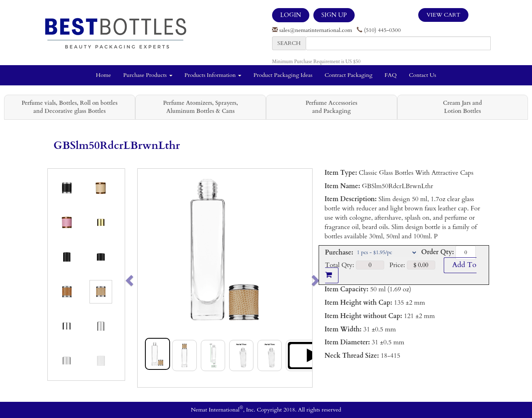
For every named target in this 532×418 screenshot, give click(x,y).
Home (103, 75)
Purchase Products (148, 75)
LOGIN (291, 15)
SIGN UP (334, 15)
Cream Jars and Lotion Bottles (462, 107)
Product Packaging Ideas (283, 75)
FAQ (391, 75)
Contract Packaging (349, 75)
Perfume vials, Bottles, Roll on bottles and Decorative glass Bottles (69, 107)
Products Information (213, 75)
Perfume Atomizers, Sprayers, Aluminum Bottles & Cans (201, 107)
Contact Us (422, 75)
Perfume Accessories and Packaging (332, 107)
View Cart (443, 15)
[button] (146, 278)
